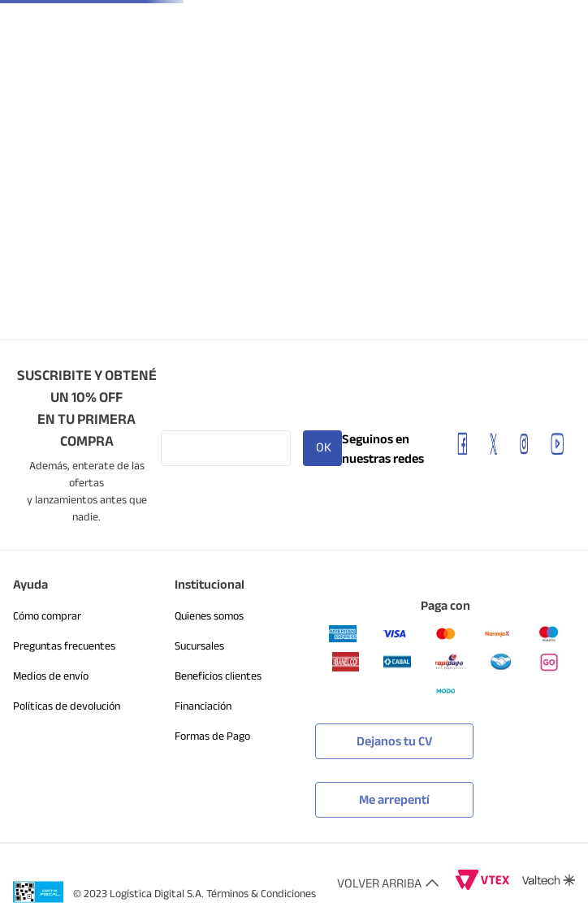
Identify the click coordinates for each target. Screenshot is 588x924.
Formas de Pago (212, 736)
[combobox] (291, 71)
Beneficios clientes (218, 676)
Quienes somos (209, 616)
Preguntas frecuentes (64, 646)
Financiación (203, 706)
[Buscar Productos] (462, 71)
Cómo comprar (47, 616)
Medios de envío (51, 676)
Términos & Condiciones (261, 894)
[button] (394, 788)
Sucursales (199, 646)
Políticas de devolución (67, 706)
